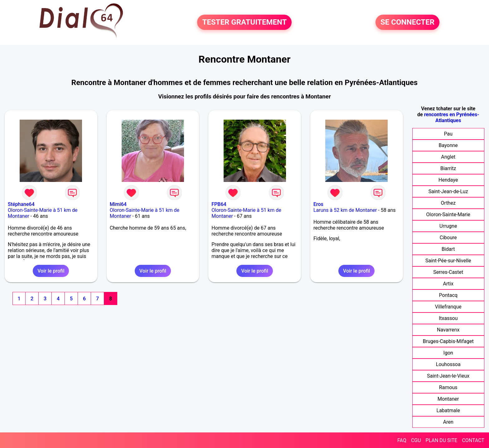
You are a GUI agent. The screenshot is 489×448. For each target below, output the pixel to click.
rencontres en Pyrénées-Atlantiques (452, 117)
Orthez (448, 203)
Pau (448, 134)
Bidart (448, 249)
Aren (448, 422)
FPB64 (219, 204)
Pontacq (448, 295)
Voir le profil (51, 271)
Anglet (448, 157)
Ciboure (448, 238)
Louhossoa (448, 364)
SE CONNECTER (407, 22)
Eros (318, 204)
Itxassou (448, 318)
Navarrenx (448, 330)
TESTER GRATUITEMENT (244, 22)
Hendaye (448, 180)
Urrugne (448, 226)
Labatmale (448, 410)
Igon (448, 353)
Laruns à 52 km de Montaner (345, 210)
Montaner (448, 399)
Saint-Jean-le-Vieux (448, 376)
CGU (416, 440)
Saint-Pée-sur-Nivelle (448, 261)
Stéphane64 (21, 204)
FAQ (402, 440)
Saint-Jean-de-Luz (448, 191)
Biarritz (448, 168)
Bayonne (448, 145)
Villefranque (448, 307)
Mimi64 (118, 204)
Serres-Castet (448, 272)
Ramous (448, 387)
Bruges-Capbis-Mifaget (448, 341)
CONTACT (473, 440)
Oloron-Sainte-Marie (448, 214)
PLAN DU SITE (442, 440)
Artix (448, 284)
